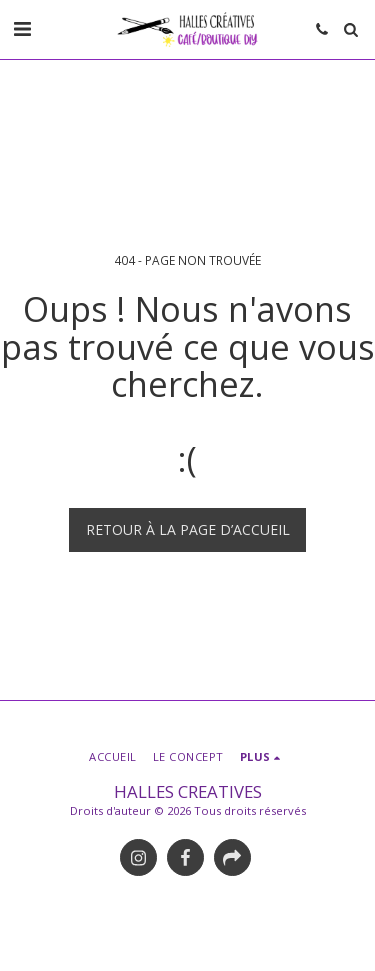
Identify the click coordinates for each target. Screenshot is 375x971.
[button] (22, 28)
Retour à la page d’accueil (188, 529)
